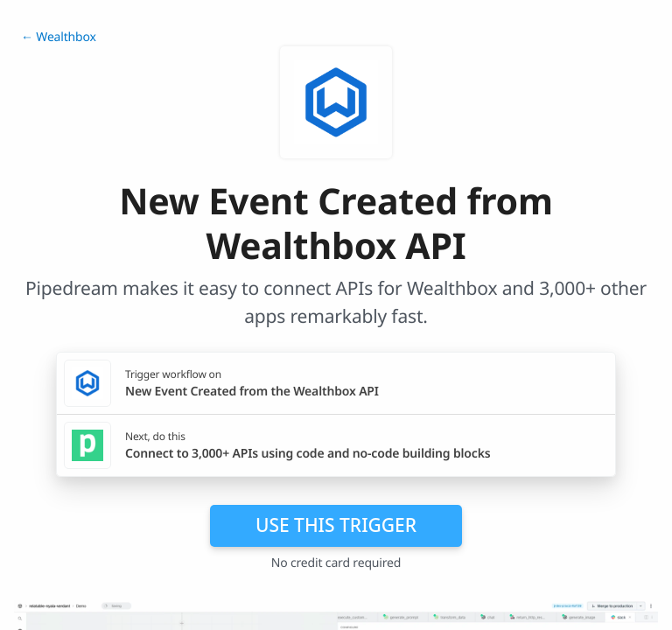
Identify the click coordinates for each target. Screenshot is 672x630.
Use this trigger (336, 525)
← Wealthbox (59, 37)
